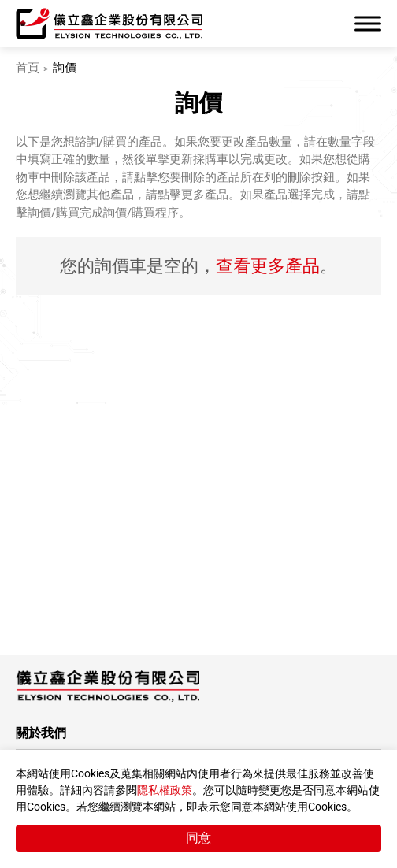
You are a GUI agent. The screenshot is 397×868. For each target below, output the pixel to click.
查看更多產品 (268, 266)
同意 (198, 838)
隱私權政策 (165, 790)
